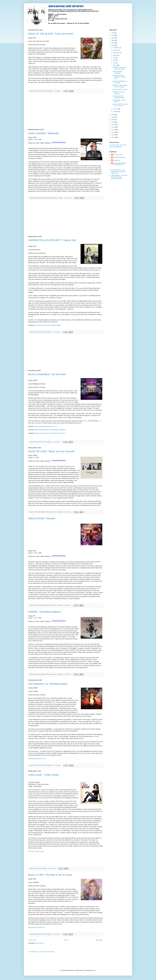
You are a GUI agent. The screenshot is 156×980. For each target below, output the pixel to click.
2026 (113, 33)
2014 (113, 130)
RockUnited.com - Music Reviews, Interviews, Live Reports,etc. (118, 172)
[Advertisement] (66, 111)
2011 (113, 137)
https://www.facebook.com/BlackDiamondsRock (50, 430)
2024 (113, 38)
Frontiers (35, 139)
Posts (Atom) (40, 943)
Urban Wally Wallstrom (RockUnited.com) (120, 164)
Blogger (94, 970)
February (116, 109)
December (116, 48)
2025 (113, 35)
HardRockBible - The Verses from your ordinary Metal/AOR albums (119, 177)
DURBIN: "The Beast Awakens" (45, 612)
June (115, 60)
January (115, 111)
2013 (113, 132)
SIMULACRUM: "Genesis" (42, 518)
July (114, 58)
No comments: (57, 91)
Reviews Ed (117, 160)
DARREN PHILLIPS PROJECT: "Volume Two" (52, 240)
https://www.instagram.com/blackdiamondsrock (50, 433)
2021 (113, 45)
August (115, 55)
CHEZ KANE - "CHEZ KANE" (44, 775)
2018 (113, 120)
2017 (113, 122)
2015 (113, 127)
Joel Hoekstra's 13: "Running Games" (48, 684)
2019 (113, 117)
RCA (34, 458)
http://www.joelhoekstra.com (37, 759)
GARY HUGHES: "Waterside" (44, 133)
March (115, 65)
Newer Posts (32, 940)
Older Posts (99, 940)
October (115, 50)
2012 (113, 135)
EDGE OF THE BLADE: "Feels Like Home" (51, 34)
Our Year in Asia (118, 155)
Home (66, 940)
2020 (113, 115)
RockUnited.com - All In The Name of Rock (42, 952)
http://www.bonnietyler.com (37, 927)
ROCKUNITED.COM (119, 157)
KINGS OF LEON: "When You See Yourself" (51, 451)
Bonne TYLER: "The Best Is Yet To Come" (50, 875)
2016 (113, 125)
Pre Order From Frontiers (36, 851)
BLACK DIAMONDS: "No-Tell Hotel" (47, 374)
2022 (113, 43)
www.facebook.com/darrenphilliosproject (48, 325)
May (114, 63)
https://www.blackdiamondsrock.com (46, 426)
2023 (113, 40)
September (116, 53)
